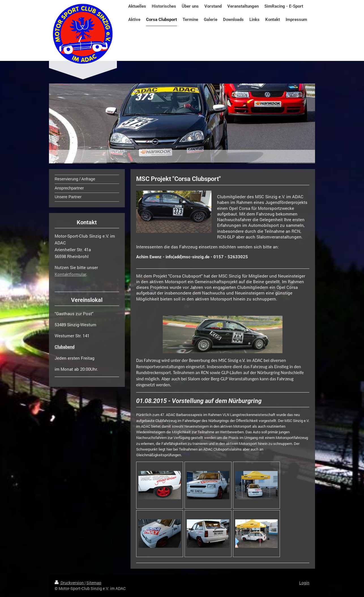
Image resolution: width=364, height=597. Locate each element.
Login (304, 583)
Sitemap (94, 583)
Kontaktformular (70, 274)
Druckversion (70, 583)
